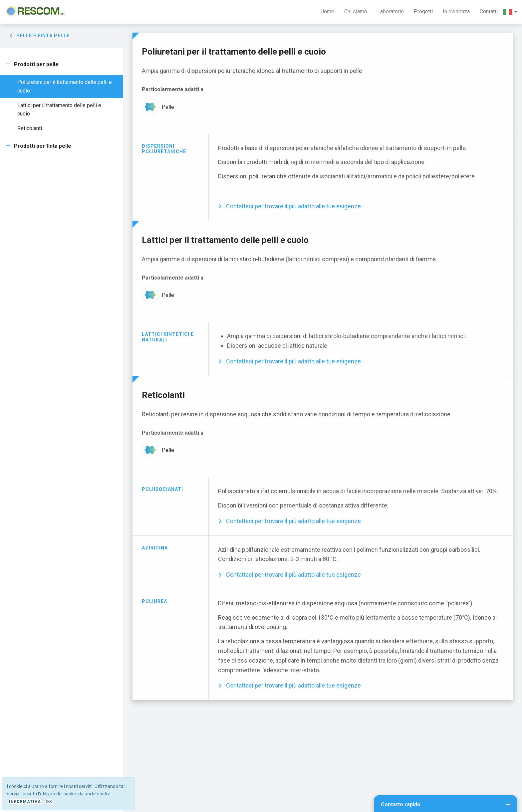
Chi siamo (356, 11)
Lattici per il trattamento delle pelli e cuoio (59, 110)
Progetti (423, 11)
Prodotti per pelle (36, 64)
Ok (49, 802)
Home (327, 11)
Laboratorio (391, 11)
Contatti (489, 11)
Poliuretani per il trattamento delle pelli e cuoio (65, 86)
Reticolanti (30, 128)
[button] (510, 12)
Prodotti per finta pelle (43, 146)
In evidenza (456, 11)
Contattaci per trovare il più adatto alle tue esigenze (293, 206)
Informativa (25, 802)
